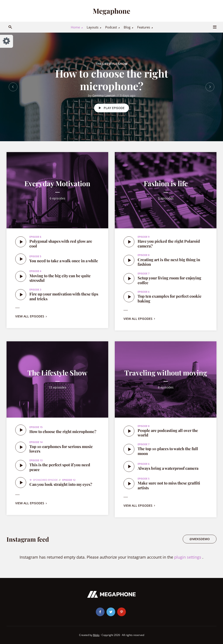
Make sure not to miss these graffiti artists (169, 485)
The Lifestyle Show (112, 64)
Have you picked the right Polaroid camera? (169, 244)
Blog (127, 27)
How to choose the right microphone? (112, 80)
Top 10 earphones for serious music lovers (61, 449)
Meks (96, 635)
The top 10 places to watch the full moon (168, 451)
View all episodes (31, 316)
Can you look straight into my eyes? (61, 484)
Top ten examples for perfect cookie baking (170, 299)
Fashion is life (166, 183)
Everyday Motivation (57, 183)
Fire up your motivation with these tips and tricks (64, 296)
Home (75, 27)
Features (144, 27)
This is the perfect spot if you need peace (60, 467)
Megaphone (111, 11)
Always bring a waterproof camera (168, 468)
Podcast (111, 27)
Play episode (111, 108)
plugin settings (188, 557)
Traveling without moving (166, 373)
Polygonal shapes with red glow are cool (61, 244)
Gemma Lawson (104, 95)
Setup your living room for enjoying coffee (169, 280)
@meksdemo (200, 539)
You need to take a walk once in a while (64, 261)
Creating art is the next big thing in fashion (169, 262)
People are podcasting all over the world (168, 433)
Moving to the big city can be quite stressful (60, 278)
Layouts (93, 27)
